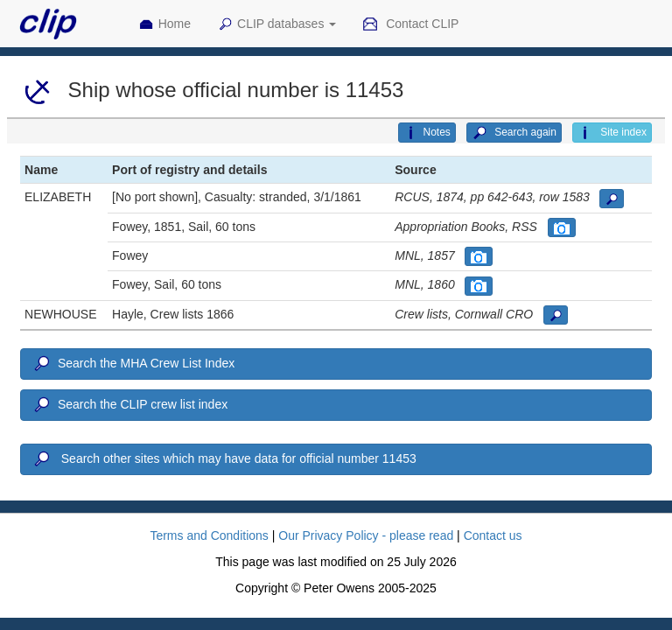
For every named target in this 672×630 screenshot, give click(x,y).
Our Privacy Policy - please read (366, 535)
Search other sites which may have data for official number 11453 (224, 459)
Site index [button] (612, 133)
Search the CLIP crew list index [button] (129, 405)
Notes (427, 133)
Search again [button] (514, 133)
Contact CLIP (410, 24)
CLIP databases (276, 24)
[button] (612, 199)
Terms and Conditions (209, 535)
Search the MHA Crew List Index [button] (133, 364)
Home (164, 24)
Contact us (493, 535)
